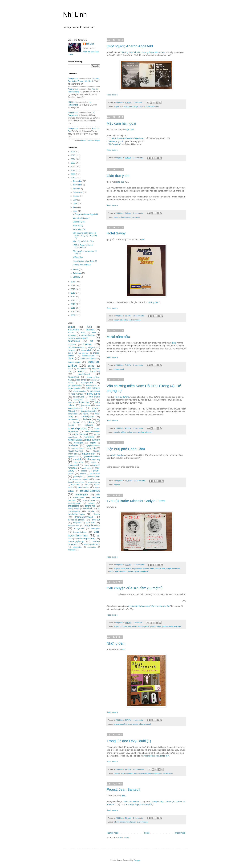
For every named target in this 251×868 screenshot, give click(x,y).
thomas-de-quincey (76, 520)
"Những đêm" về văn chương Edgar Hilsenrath (143, 52)
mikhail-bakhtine (75, 440)
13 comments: (139, 565)
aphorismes (74, 341)
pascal (87, 465)
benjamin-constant (76, 348)
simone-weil (90, 506)
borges (71, 350)
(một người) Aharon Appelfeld (130, 46)
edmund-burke (149, 569)
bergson (117, 773)
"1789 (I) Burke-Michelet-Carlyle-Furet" (127, 138)
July (75, 200)
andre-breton (88, 335)
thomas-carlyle (134, 571)
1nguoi (117, 106)
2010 (73, 312)
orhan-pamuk (119, 369)
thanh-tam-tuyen (76, 514)
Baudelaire (73, 330)
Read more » (112, 95)
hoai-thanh (94, 397)
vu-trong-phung (76, 541)
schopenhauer (89, 500)
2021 (73, 170)
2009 (73, 315)
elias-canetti (81, 380)
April (75, 211)
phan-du (83, 474)
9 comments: (139, 428)
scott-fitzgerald (74, 503)
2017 (73, 285)
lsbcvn (76, 422)
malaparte (89, 425)
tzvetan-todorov (80, 532)
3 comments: (138, 158)
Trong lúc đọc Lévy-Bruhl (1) (129, 741)
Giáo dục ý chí (118, 176)
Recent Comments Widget (91, 140)
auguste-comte (120, 569)
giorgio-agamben (80, 391)
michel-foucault (80, 434)
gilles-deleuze (93, 388)
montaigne (78, 443)
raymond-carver (94, 482)
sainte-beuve (168, 773)
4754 (89, 327)
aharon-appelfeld (127, 106)
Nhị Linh (75, 15)
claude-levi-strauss (88, 359)
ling (98, 420)
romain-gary (82, 495)
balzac (129, 569)
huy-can (93, 400)
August (76, 196)
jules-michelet (113, 571)
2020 (73, 174)
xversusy (72, 550)
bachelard (72, 345)
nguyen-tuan (89, 454)
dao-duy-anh (82, 369)
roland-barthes (90, 491)
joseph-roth (118, 320)
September (78, 192)
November (78, 185)
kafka (126, 320)
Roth (142, 240)
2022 (73, 167)
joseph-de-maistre (173, 569)
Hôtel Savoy (116, 233)
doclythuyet (84, 374)
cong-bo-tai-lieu (120, 432)
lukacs (91, 422)
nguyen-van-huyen (155, 773)
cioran (71, 358)
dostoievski (74, 377)
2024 (73, 159)
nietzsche (79, 462)
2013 (73, 300)
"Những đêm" (115, 144)
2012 (73, 304)
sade (98, 495)
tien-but (117, 485)
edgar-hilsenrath (140, 106)
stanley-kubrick (74, 509)
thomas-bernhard (84, 517)
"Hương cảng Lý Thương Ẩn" (139, 805)
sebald (91, 503)
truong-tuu (95, 528)
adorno (71, 332)
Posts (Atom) (124, 837)
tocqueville (144, 571)
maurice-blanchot (93, 431)
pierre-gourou (77, 479)
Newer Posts (113, 833)
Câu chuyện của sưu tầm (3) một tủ (135, 588)
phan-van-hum (94, 477)
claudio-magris (74, 362)
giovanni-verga (156, 626)
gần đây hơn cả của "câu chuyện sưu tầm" (150, 606)
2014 (73, 297)
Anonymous (73, 79)
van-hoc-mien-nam (145, 432)
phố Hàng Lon (118, 455)
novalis (94, 462)
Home (147, 833)
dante (70, 369)
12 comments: (140, 481)
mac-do (71, 425)
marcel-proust (131, 822)
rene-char (75, 485)
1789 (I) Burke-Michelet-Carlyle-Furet (136, 501)
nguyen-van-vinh (91, 456)
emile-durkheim (127, 773)
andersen (72, 335)
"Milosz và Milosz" (131, 801)
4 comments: (139, 720)
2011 (73, 308)
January (77, 277)
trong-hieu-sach (92, 525)
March (76, 270)
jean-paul (178, 626)
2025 (73, 155)
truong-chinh (79, 528)
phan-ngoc (78, 477)
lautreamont (73, 420)
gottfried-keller (168, 626)
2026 (73, 152)
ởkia (174, 343)
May (75, 207)
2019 (73, 178)
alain (83, 332)
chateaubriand (88, 356)
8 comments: (138, 213)
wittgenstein (78, 547)
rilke (86, 485)
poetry (87, 479)
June (75, 204)
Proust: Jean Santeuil (123, 789)
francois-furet (160, 569)
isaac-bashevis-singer (122, 217)
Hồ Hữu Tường (122, 397)
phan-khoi (95, 474)
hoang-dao (78, 400)
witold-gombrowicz (92, 544)
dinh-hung (95, 371)
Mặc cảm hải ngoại (121, 123)
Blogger (137, 860)
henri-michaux (77, 394)
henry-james (94, 394)
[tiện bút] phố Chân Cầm (126, 449)
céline (91, 366)
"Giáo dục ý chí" (116, 141)
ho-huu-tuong (132, 432)
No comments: (139, 769)
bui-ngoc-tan (84, 353)
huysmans (72, 402)
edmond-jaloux (143, 626)
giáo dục (120, 182)
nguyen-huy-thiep (75, 451)
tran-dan (90, 523)
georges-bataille (75, 385)
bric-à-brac (133, 626)
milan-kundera (93, 440)
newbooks (73, 445)
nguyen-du (91, 448)
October (77, 189)
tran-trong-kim (73, 526)
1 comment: (138, 102)
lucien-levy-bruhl (140, 773)
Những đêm (116, 643)
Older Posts (180, 833)
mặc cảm (130, 129)
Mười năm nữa (118, 337)
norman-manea (153, 106)
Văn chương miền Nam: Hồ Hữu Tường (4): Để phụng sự (85, 235)
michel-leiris (89, 437)
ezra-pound (87, 383)
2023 (73, 163)
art (91, 341)
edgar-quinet (137, 569)
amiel (94, 332)
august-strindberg (121, 626)
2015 (73, 293)
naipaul (93, 443)
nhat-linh (77, 459)
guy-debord (95, 391)
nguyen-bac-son (93, 446)
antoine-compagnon (78, 338)
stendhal (87, 508)
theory (97, 514)
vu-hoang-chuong (86, 539)
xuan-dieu (92, 547)
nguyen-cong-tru (77, 448)
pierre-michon (142, 822)
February (77, 273)
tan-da (91, 511)
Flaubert (90, 330)
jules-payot (136, 217)
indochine (84, 402)
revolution (123, 571)
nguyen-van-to (73, 457)
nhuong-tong (93, 459)
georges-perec (91, 385)
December (78, 181)
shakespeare (73, 506)
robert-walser (84, 487)
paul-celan (87, 468)
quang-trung (80, 482)
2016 (73, 289)
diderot (81, 371)
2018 (73, 282)
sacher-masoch (135, 320)
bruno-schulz (133, 724)
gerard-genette (74, 388)
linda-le (87, 419)
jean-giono (86, 405)
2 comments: (138, 818)
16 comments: (139, 316)
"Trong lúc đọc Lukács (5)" (157, 756)
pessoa (84, 471)
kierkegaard (87, 417)
